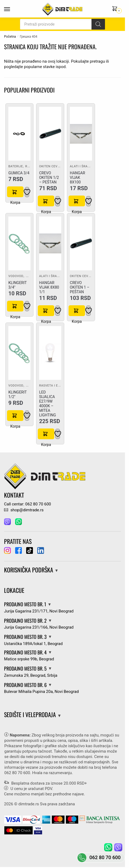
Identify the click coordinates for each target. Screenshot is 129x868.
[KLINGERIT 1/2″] (19, 353)
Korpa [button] (15, 192)
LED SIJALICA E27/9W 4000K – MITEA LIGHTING (47, 404)
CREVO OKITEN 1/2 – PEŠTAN (49, 178)
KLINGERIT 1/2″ (18, 394)
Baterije (16, 166)
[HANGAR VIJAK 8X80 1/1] (50, 243)
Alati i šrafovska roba (90, 166)
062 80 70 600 (17, 773)
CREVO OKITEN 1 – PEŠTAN (80, 287)
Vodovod (16, 276)
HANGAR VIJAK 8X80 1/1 (49, 287)
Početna (10, 37)
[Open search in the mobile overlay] (62, 24)
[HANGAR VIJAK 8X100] (81, 134)
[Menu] (12, 9)
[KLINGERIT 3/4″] (19, 243)
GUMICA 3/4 (19, 173)
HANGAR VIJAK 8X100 (78, 178)
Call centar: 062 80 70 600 (28, 504)
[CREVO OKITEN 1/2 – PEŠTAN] (50, 134)
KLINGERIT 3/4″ (18, 285)
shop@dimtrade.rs (24, 510)
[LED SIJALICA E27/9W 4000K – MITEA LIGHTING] (50, 353)
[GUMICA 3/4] (19, 134)
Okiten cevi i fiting (55, 166)
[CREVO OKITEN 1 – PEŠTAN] (81, 243)
